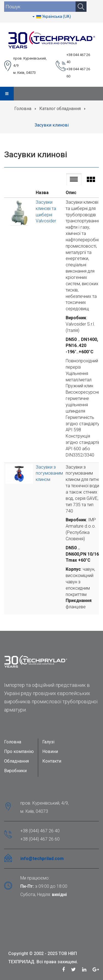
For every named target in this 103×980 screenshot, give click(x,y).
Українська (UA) (52, 16)
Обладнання (16, 761)
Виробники (15, 771)
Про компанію (19, 751)
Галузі (48, 742)
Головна (23, 109)
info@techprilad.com (42, 859)
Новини (50, 751)
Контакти (52, 761)
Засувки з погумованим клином (49, 473)
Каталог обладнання (60, 109)
